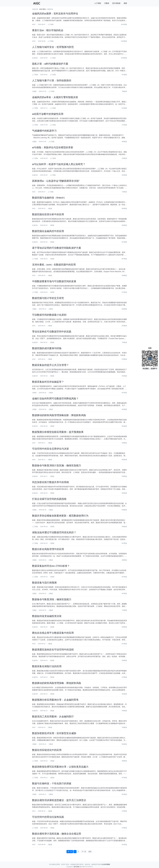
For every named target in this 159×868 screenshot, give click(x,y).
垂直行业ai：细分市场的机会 (48, 30)
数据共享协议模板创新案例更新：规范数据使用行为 (60, 516)
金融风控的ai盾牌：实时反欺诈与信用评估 (55, 14)
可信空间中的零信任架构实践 (48, 817)
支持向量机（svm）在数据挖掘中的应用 (54, 265)
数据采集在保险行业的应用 (47, 666)
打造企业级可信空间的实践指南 (49, 499)
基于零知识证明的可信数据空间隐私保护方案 (57, 248)
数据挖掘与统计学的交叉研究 (48, 298)
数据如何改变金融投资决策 (47, 616)
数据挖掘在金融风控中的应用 (48, 231)
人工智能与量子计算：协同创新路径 (52, 80)
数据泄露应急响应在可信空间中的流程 (53, 650)
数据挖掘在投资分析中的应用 (48, 214)
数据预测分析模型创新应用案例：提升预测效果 (58, 432)
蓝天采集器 (116, 3)
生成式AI (35, 58)
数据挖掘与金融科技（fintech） (49, 198)
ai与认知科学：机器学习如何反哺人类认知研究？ (59, 164)
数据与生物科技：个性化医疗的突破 (52, 783)
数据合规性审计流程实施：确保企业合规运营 (57, 834)
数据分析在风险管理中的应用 (48, 549)
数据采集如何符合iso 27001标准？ (51, 566)
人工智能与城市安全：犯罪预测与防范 (53, 47)
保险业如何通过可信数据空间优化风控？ (54, 532)
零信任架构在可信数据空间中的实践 (52, 332)
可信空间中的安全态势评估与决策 (50, 449)
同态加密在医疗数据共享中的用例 (50, 482)
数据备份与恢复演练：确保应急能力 (52, 599)
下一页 (84, 852)
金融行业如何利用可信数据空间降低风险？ (55, 398)
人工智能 (98, 3)
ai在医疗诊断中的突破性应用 (48, 114)
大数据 (107, 3)
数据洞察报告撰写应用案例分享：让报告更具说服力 (60, 767)
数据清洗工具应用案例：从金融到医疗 (53, 716)
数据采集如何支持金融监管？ (48, 382)
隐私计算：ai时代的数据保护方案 (50, 64)
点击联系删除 (106, 864)
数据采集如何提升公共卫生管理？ (50, 365)
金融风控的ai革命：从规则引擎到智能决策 (55, 97)
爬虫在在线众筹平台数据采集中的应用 (53, 633)
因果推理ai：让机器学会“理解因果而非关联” (56, 181)
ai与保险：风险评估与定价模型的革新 (53, 147)
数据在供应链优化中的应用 (47, 750)
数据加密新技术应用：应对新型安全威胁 (54, 733)
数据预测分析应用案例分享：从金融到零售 (55, 700)
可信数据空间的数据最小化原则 (49, 315)
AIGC (34, 24)
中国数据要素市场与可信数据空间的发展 (54, 281)
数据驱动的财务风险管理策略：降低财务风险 (57, 683)
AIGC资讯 (42, 9)
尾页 (90, 852)
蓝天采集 (76, 867)
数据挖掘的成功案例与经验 (47, 348)
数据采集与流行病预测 (44, 583)
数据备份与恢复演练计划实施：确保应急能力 (57, 465)
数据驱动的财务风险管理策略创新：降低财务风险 (59, 415)
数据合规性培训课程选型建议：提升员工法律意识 (59, 800)
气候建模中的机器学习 (44, 131)
